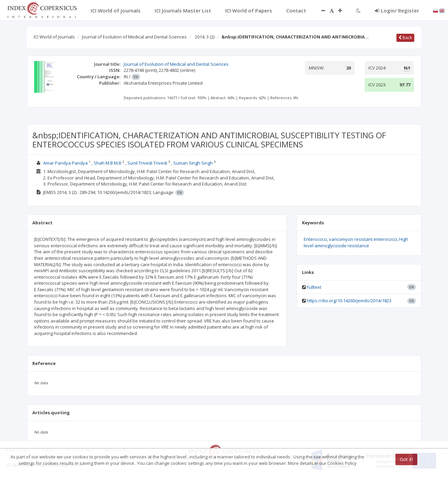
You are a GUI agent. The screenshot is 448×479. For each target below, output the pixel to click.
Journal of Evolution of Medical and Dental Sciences (134, 37)
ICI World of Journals (54, 37)
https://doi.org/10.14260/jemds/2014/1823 (349, 301)
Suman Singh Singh (193, 163)
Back (405, 37)
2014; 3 (205, 37)
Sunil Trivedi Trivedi (147, 163)
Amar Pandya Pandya (65, 163)
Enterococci (315, 239)
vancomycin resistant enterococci (363, 239)
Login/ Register (397, 10)
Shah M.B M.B (108, 163)
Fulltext (314, 287)
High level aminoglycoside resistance (356, 242)
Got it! (406, 459)
